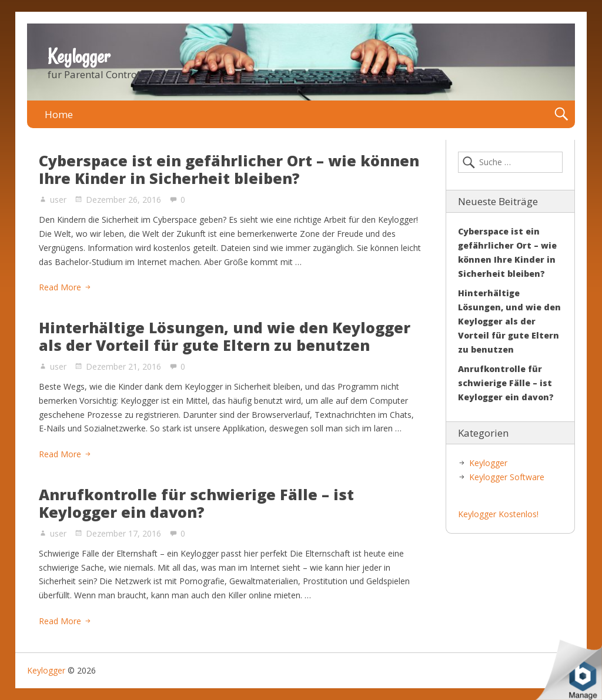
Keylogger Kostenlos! (498, 514)
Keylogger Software (507, 477)
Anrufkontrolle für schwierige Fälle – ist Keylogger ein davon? (196, 503)
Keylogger (79, 56)
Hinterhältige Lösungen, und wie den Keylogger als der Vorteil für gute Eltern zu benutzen (225, 336)
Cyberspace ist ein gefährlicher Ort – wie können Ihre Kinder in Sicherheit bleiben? (229, 169)
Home (59, 114)
